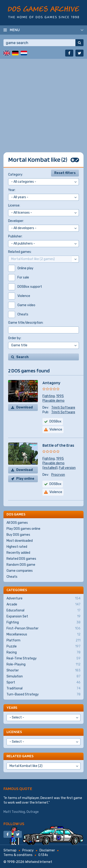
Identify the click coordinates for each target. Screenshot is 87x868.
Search (22, 357)
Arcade (43, 605)
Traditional (43, 688)
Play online (25, 479)
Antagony (51, 383)
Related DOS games (21, 559)
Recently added (18, 553)
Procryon (58, 475)
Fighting (49, 396)
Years (12, 708)
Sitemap (10, 850)
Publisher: (15, 236)
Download (24, 407)
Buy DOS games (18, 535)
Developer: (16, 221)
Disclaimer (47, 850)
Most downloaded (20, 541)
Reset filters (65, 173)
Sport (43, 682)
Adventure (43, 599)
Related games (20, 756)
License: (14, 205)
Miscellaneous (43, 635)
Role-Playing (43, 664)
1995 (60, 396)
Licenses (14, 732)
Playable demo (53, 401)
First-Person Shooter (43, 629)
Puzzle (43, 647)
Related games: (20, 252)
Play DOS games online (23, 529)
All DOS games (17, 523)
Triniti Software (63, 408)
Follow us (14, 824)
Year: (12, 190)
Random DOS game (21, 565)
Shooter (43, 670)
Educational (43, 611)
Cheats (12, 577)
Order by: (15, 338)
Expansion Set (43, 617)
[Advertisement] (43, 102)
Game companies (20, 571)
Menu (15, 30)
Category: (16, 175)
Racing (43, 652)
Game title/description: (26, 323)
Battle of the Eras (58, 445)
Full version (67, 468)
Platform (43, 641)
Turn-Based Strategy (43, 694)
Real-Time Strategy (43, 658)
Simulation (43, 676)
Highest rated (17, 547)
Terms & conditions (18, 855)
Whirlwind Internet (39, 862)
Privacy (28, 850)
